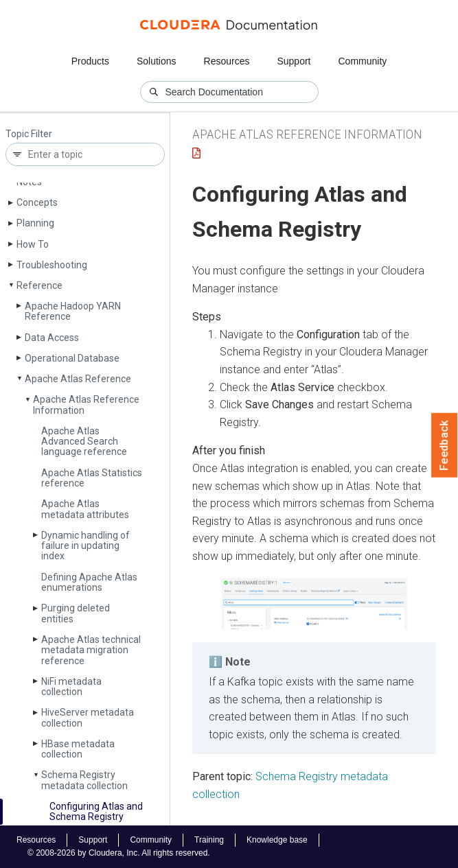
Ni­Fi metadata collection (71, 687)
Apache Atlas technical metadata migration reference (91, 650)
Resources (227, 61)
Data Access (52, 338)
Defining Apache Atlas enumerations (89, 582)
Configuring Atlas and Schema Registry (96, 811)
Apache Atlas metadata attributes (85, 509)
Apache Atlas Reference (78, 379)
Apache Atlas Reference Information (86, 404)
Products (90, 61)
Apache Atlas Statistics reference (92, 478)
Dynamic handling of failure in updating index (85, 546)
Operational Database (72, 358)
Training (209, 840)
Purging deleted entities (76, 613)
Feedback (445, 445)
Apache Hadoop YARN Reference (73, 311)
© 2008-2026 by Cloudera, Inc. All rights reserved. (119, 853)
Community (363, 61)
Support (294, 61)
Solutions (157, 61)
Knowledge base (277, 840)
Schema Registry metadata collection (84, 780)
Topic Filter (29, 134)
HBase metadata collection (78, 749)
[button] (314, 604)
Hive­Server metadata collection (88, 717)
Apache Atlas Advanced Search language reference (84, 442)
